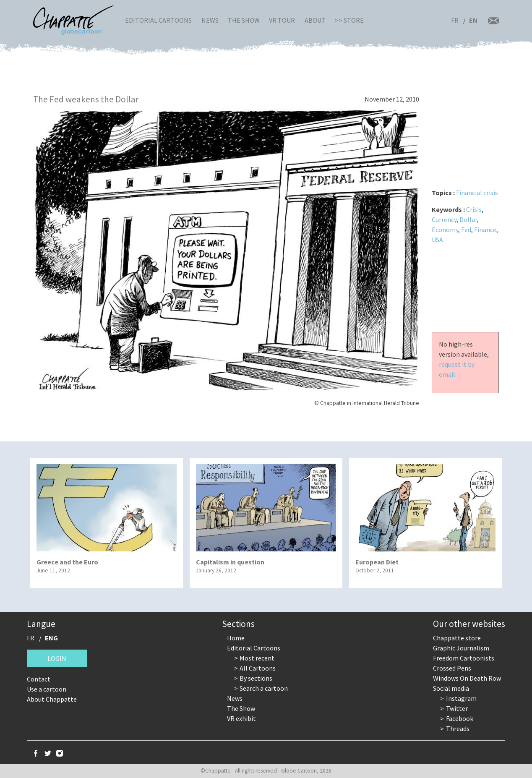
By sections (256, 678)
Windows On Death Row (467, 678)
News (210, 20)
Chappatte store (457, 638)
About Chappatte (52, 699)
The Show (244, 20)
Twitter (457, 708)
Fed (466, 230)
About (315, 20)
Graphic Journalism (461, 648)
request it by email (457, 369)
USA (437, 240)
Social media (451, 688)
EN (473, 20)
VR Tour (282, 20)
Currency (444, 219)
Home (236, 638)
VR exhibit (241, 718)
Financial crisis (477, 193)
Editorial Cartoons (158, 20)
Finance (485, 230)
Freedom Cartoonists (464, 658)
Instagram (461, 698)
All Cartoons (258, 668)
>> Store (349, 20)
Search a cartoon (264, 688)
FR (455, 20)
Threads (458, 728)
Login (57, 658)
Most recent (257, 658)
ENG (51, 638)
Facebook (460, 718)
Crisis (474, 209)
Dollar (468, 219)
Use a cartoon (47, 689)
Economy (445, 230)
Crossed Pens (452, 668)
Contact (39, 679)
